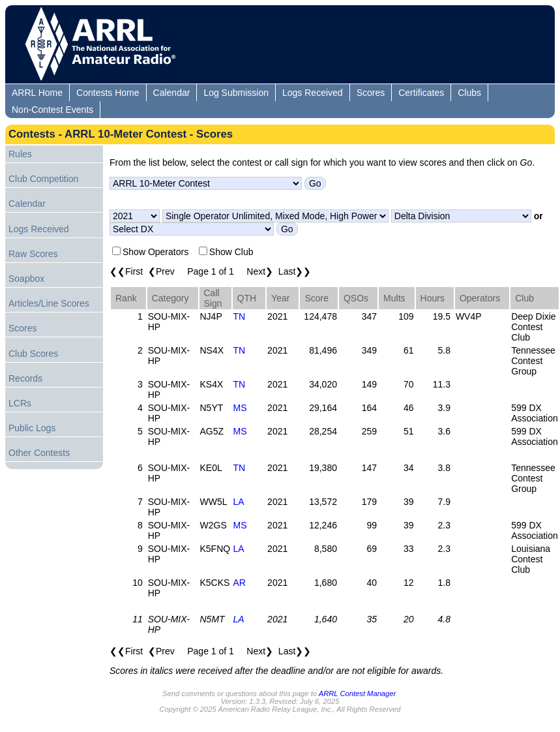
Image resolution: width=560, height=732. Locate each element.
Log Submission (236, 93)
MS (240, 408)
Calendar (172, 93)
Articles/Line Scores (49, 303)
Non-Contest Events (52, 110)
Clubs (469, 93)
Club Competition (43, 179)
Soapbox (26, 279)
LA (239, 502)
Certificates (421, 93)
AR (240, 583)
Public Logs (32, 428)
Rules (20, 154)
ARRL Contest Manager (357, 694)
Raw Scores (33, 254)
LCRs (20, 403)
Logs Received (313, 93)
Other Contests (39, 453)
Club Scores (33, 354)
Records (25, 378)
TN (240, 316)
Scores (371, 93)
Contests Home (108, 93)
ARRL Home (37, 93)
